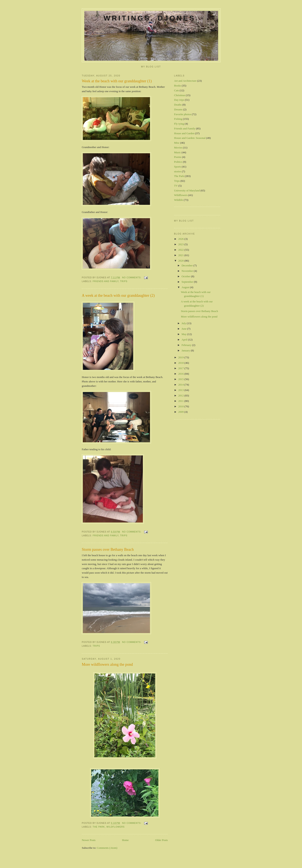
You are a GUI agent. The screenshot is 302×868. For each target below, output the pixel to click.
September (188, 282)
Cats (176, 90)
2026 (181, 239)
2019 (181, 357)
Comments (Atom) (107, 848)
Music (178, 152)
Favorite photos (183, 114)
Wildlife (179, 200)
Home (125, 840)
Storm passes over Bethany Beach (108, 549)
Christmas (180, 95)
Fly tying (179, 124)
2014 (181, 385)
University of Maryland (187, 190)
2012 (181, 395)
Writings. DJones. (151, 18)
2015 (181, 379)
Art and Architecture (185, 81)
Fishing (178, 119)
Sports (178, 167)
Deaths (178, 105)
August (186, 287)
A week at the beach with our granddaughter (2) (118, 295)
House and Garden (184, 133)
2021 (181, 255)
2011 (181, 401)
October (186, 276)
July (184, 323)
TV (176, 186)
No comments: (132, 278)
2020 (181, 261)
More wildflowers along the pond (107, 664)
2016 (181, 374)
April (185, 340)
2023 (181, 244)
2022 (181, 250)
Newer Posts (89, 840)
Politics (178, 162)
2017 (181, 368)
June (184, 329)
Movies (178, 148)
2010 (181, 406)
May (184, 334)
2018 (181, 363)
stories (178, 171)
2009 (181, 412)
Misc (177, 143)
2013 (181, 390)
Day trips (179, 100)
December (188, 265)
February (187, 345)
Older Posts (161, 840)
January (186, 350)
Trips (124, 281)
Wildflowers (116, 827)
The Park (99, 827)
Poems (178, 157)
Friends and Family (106, 281)
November (188, 271)
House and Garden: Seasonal (190, 138)
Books (178, 86)
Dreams (178, 109)
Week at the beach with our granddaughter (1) (117, 81)
